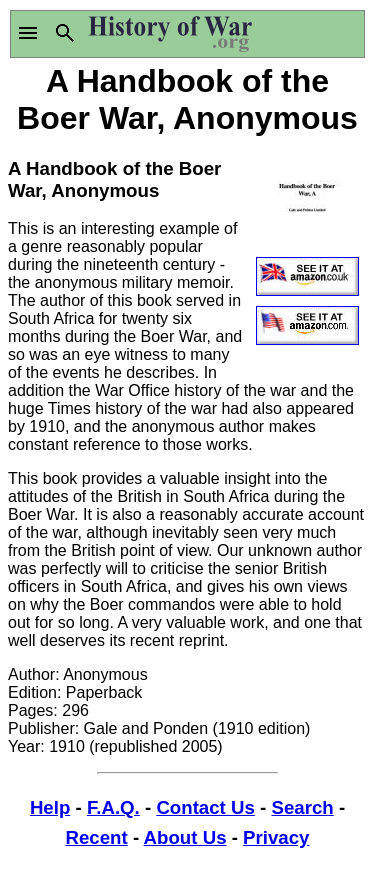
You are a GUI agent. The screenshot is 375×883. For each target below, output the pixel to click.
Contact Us (205, 807)
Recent (97, 837)
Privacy (276, 837)
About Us (185, 837)
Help (50, 807)
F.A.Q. (113, 807)
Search (302, 807)
